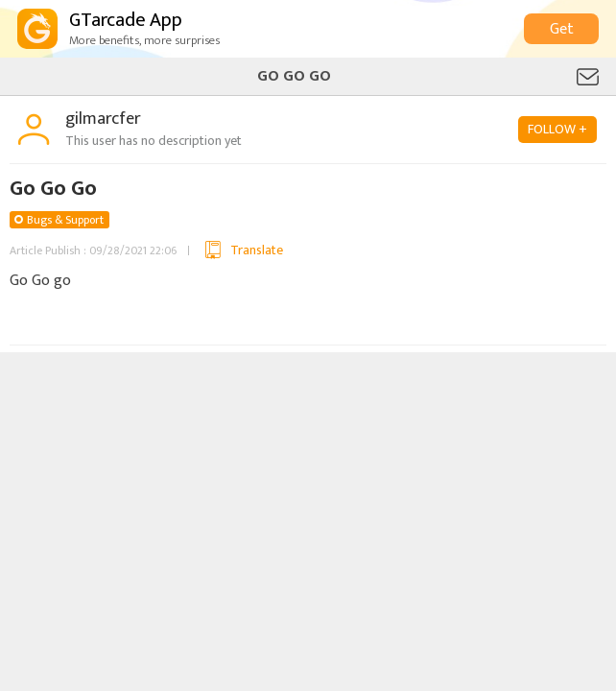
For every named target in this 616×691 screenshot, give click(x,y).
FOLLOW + (557, 129)
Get (562, 29)
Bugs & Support (65, 220)
